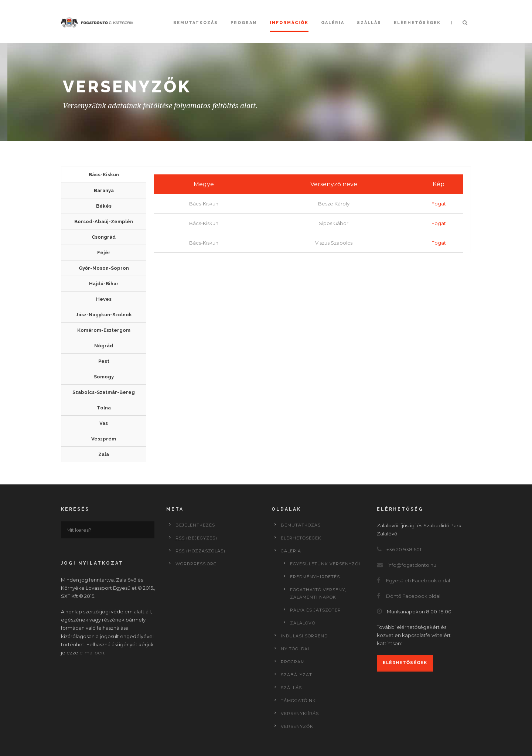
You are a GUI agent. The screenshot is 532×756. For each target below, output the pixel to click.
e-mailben (92, 653)
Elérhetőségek (417, 23)
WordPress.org (196, 564)
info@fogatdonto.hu (412, 565)
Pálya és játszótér (316, 610)
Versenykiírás (300, 714)
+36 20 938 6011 (405, 549)
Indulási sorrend (304, 636)
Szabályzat (296, 675)
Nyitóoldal (296, 649)
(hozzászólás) (200, 551)
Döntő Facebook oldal (413, 596)
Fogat (439, 204)
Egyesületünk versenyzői (325, 564)
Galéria (333, 23)
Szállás (369, 23)
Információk (289, 23)
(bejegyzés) (196, 538)
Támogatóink (298, 701)
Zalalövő (303, 623)
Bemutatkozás (196, 23)
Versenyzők (297, 726)
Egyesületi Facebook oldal (418, 580)
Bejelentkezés (195, 525)
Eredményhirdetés (315, 577)
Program (244, 23)
